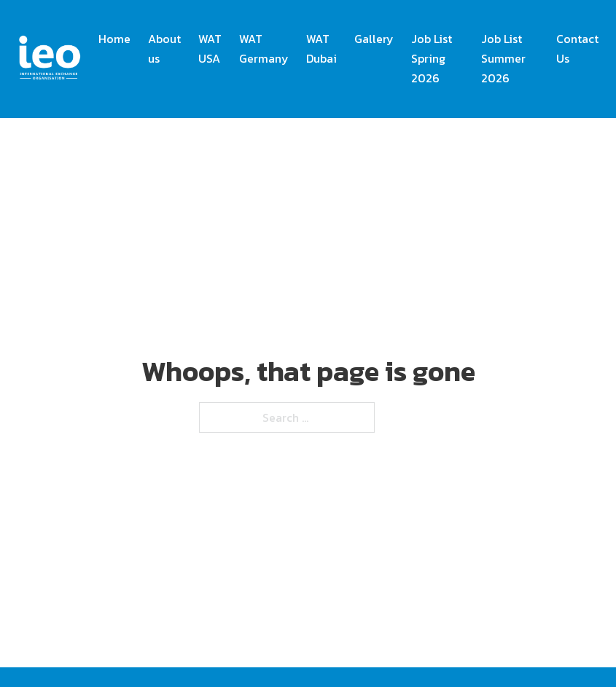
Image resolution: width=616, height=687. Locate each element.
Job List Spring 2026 (432, 58)
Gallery (374, 39)
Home (114, 39)
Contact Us (577, 48)
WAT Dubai (321, 48)
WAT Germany (264, 48)
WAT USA (210, 48)
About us (164, 48)
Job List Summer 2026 (503, 58)
